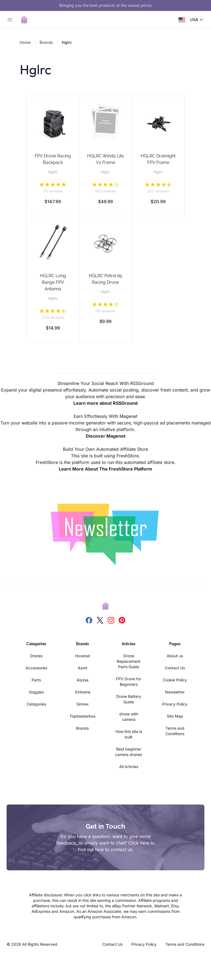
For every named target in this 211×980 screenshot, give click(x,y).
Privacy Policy (175, 704)
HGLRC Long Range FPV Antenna (53, 282)
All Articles (129, 767)
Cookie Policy (175, 680)
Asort (83, 668)
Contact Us (175, 668)
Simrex (83, 704)
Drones (36, 656)
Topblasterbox (83, 716)
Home (25, 42)
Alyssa (83, 680)
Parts (36, 680)
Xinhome (83, 692)
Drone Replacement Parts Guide (129, 661)
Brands (46, 42)
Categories (36, 704)
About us (175, 656)
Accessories (36, 668)
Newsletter (175, 692)
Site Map (175, 716)
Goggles (36, 692)
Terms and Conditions (185, 944)
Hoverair (83, 656)
